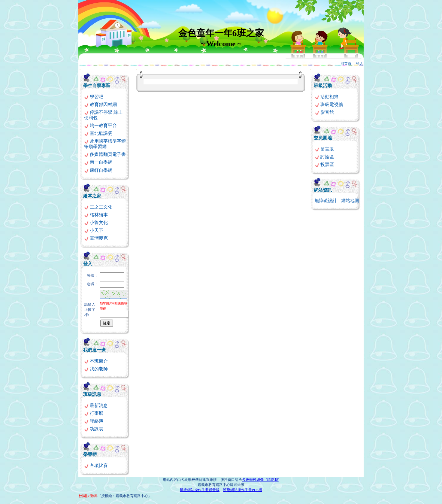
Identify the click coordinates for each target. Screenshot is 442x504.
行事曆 (94, 413)
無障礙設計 (326, 201)
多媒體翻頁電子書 (105, 154)
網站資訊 (323, 190)
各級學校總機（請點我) (261, 480)
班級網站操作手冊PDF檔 (243, 490)
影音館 (324, 112)
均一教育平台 (100, 126)
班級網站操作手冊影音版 (200, 490)
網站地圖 (350, 201)
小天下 (94, 230)
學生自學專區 (97, 86)
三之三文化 (98, 207)
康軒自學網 (98, 170)
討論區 (324, 157)
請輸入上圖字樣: (90, 310)
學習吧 (94, 97)
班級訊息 (92, 394)
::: (80, 70)
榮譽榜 (90, 454)
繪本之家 (92, 196)
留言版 (324, 149)
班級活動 (323, 86)
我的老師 (96, 369)
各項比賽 (96, 466)
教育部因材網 (100, 105)
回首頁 (346, 64)
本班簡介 (96, 361)
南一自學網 (98, 162)
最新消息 (96, 405)
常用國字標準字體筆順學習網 (105, 144)
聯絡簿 (94, 421)
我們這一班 (94, 350)
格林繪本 (96, 215)
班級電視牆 (329, 105)
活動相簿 (327, 97)
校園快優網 (88, 496)
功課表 (94, 429)
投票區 (324, 165)
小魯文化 (96, 223)
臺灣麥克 (96, 238)
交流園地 (323, 138)
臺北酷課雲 (98, 133)
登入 (359, 64)
